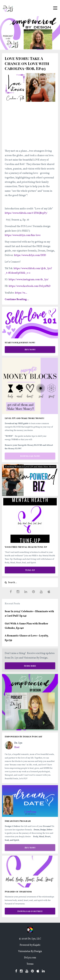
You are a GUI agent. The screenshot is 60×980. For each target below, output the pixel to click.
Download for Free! (30, 911)
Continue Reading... (17, 299)
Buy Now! (30, 349)
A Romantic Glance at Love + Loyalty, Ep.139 (27, 638)
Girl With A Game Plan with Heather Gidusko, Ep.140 (26, 626)
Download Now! (30, 456)
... (21, 293)
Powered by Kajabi (30, 945)
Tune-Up (30, 570)
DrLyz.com (30, 958)
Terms (30, 964)
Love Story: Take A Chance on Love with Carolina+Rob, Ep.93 (27, 63)
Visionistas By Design (30, 951)
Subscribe (30, 666)
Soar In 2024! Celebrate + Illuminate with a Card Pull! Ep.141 (29, 614)
